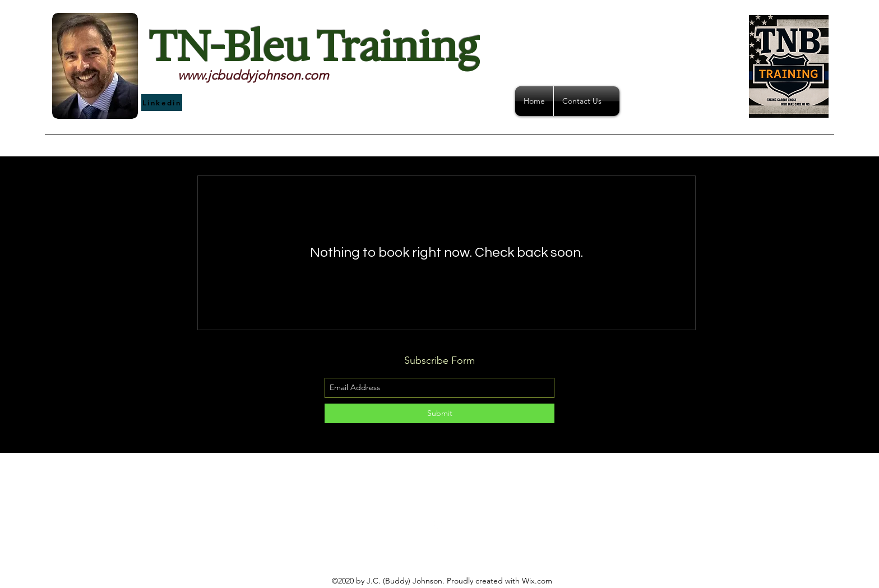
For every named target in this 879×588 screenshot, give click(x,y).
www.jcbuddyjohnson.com (253, 75)
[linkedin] (439, 524)
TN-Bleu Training (314, 47)
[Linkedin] (162, 103)
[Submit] (439, 413)
